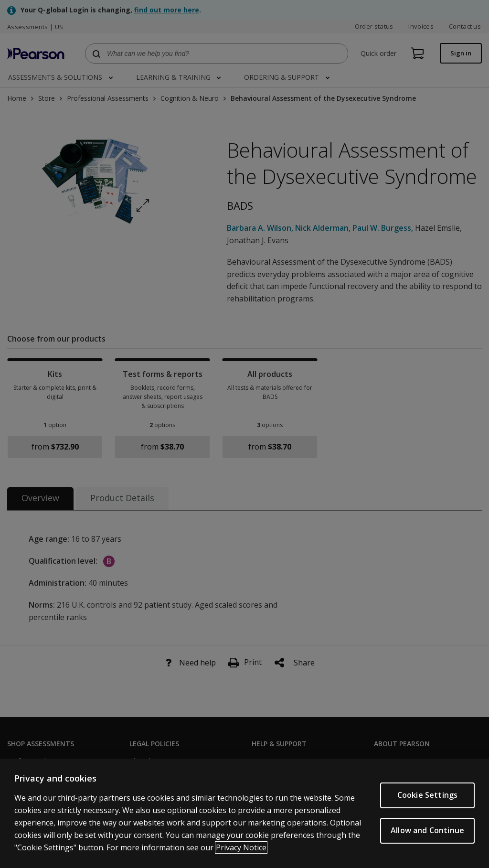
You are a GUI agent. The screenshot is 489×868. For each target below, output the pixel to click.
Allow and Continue (427, 830)
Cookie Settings (427, 795)
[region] (244, 813)
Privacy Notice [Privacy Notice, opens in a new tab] (241, 847)
